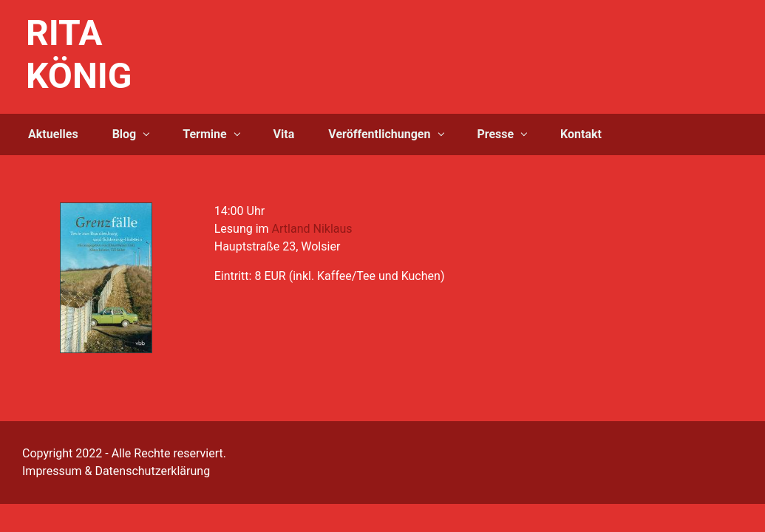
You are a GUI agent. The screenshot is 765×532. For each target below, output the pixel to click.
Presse (495, 134)
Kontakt (581, 134)
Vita (284, 134)
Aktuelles (53, 134)
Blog (125, 134)
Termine (204, 134)
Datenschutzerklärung (152, 471)
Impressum (52, 471)
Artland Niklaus (312, 229)
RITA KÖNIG (79, 54)
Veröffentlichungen (379, 134)
